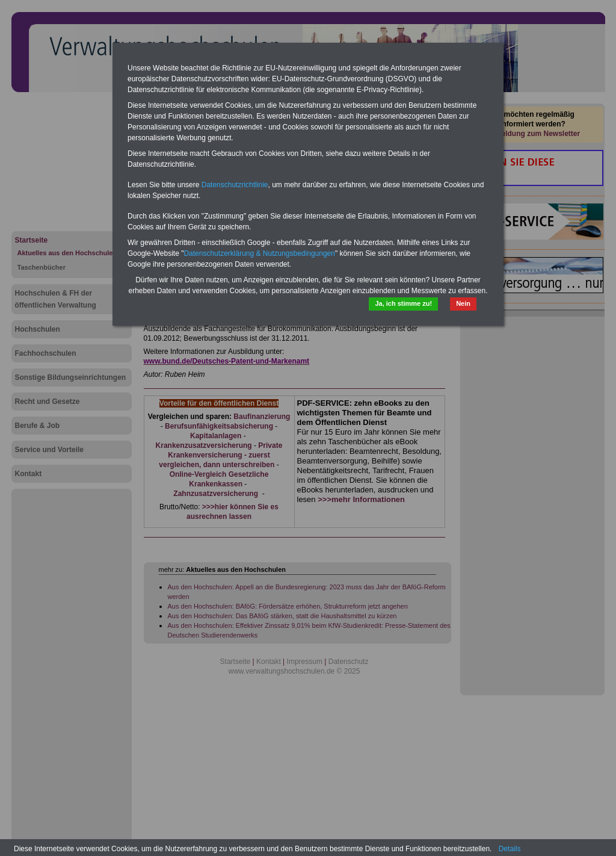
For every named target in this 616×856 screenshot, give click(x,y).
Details (510, 849)
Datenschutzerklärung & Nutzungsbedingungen (259, 253)
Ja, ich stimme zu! (403, 303)
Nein (463, 303)
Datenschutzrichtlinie (235, 185)
